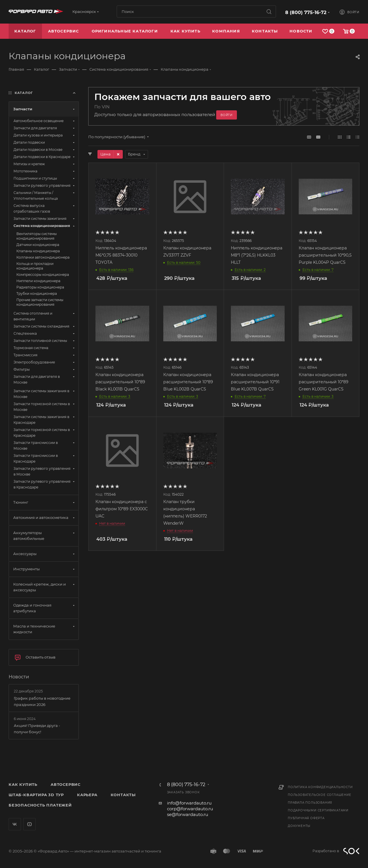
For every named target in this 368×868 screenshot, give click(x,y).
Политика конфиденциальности (320, 787)
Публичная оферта (306, 818)
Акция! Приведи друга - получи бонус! (37, 729)
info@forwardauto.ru (189, 803)
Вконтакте (15, 824)
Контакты (123, 795)
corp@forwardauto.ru (190, 809)
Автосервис (66, 784)
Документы (299, 826)
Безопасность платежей (40, 805)
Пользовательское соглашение (320, 795)
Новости (19, 677)
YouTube (29, 824)
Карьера (87, 795)
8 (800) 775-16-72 (306, 12)
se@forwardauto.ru (188, 814)
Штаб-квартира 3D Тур (36, 795)
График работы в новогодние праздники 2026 (42, 701)
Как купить (23, 784)
